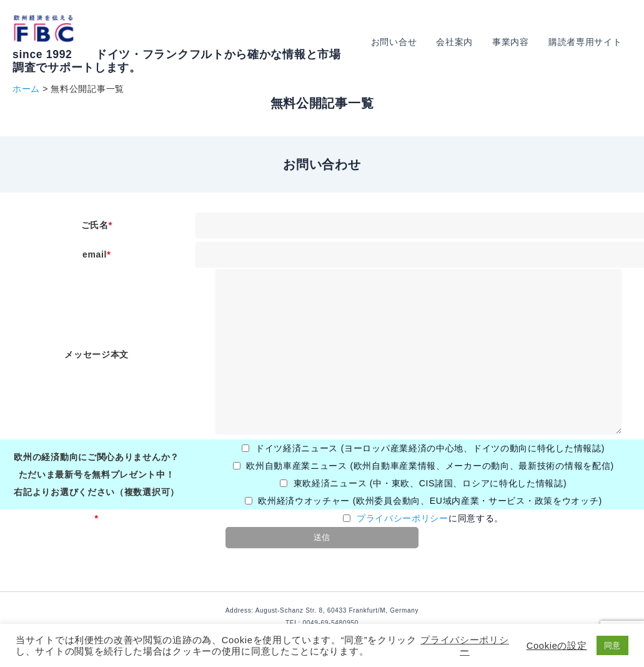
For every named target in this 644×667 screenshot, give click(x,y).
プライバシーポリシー (403, 518)
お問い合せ (400, 42)
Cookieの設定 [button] (557, 646)
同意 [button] (612, 645)
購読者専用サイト (586, 42)
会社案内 (459, 42)
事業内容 (514, 42)
